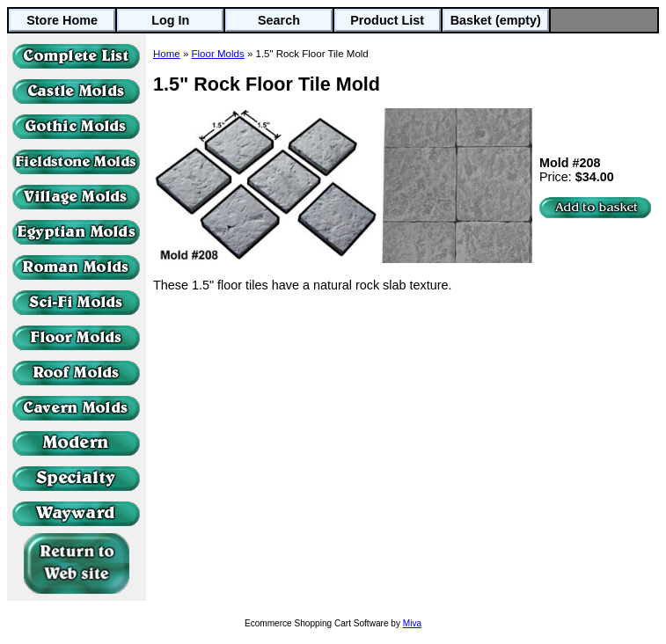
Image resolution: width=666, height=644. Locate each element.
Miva (412, 623)
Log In (170, 20)
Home (167, 54)
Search (279, 20)
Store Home (62, 20)
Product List (387, 20)
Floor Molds (218, 54)
